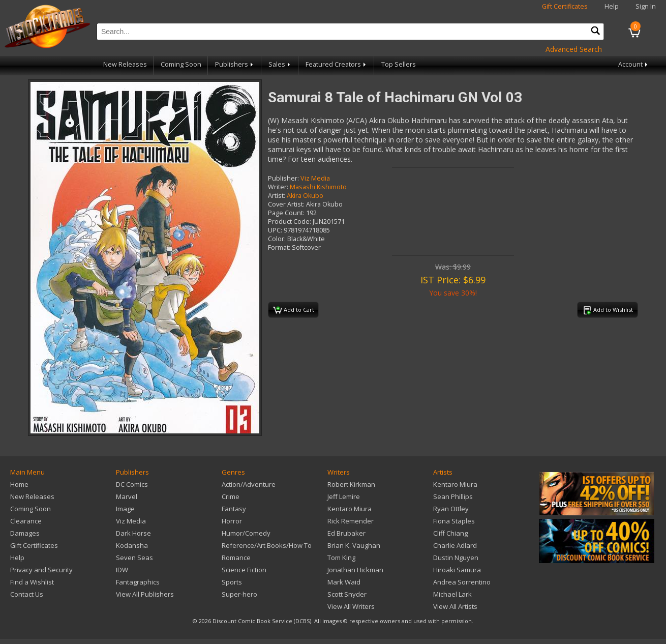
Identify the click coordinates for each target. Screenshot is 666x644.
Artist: (277, 196)
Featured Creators (337, 64)
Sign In (646, 6)
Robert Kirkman (351, 484)
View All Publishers (145, 594)
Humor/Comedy (246, 533)
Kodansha (132, 545)
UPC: (275, 230)
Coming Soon (181, 64)
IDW (122, 570)
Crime (231, 496)
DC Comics (132, 484)
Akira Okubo (305, 196)
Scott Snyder (347, 594)
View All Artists (455, 606)
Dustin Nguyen (456, 558)
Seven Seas (134, 558)
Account (634, 64)
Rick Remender (351, 521)
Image (125, 509)
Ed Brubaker (346, 533)
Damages (25, 533)
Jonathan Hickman (355, 570)
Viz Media (315, 178)
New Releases (125, 64)
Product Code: (290, 222)
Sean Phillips (453, 496)
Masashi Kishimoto (318, 187)
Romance (236, 558)
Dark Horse (133, 533)
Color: (277, 239)
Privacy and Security (41, 570)
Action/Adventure (249, 484)
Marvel (127, 496)
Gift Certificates (565, 6)
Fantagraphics (138, 582)
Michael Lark (452, 594)
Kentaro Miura (350, 509)
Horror (232, 521)
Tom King (341, 558)
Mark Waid (344, 582)
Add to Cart (294, 310)
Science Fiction (244, 570)
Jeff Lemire (344, 496)
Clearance (26, 521)
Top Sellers (399, 64)
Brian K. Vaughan (354, 545)
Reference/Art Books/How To (267, 545)
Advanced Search (574, 49)
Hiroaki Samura (457, 570)
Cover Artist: (286, 204)
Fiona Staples (454, 521)
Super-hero (239, 594)
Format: (279, 247)
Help (612, 6)
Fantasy (234, 509)
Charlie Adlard (455, 545)
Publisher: (283, 178)
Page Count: (286, 213)
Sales (280, 64)
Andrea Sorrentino (462, 582)
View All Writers (351, 606)
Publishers (235, 64)
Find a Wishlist (32, 582)
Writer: (278, 187)
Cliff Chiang (450, 533)
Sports (232, 582)
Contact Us (27, 594)
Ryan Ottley (451, 509)
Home (19, 484)
